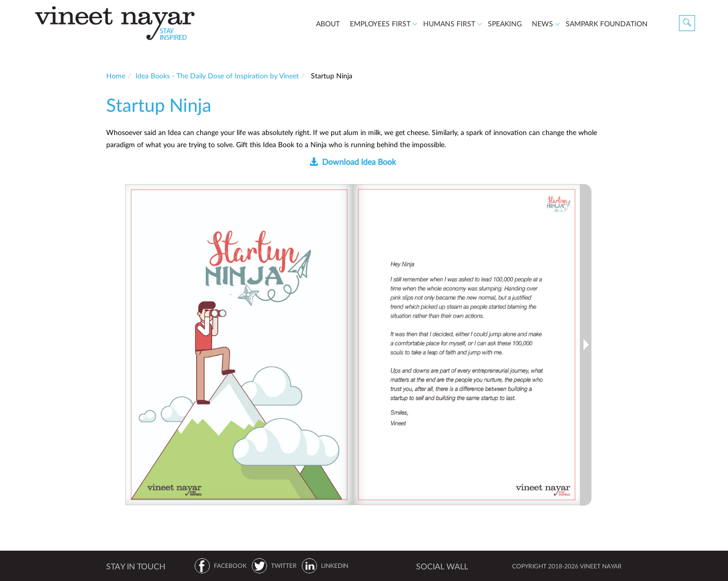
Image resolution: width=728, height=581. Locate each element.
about (328, 24)
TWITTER (284, 566)
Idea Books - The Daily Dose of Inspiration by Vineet (217, 76)
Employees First (381, 26)
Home (116, 76)
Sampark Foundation (607, 24)
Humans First (450, 26)
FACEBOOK (230, 566)
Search (687, 24)
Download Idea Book (359, 162)
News (543, 26)
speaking (505, 24)
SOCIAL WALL (442, 567)
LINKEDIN (335, 566)
